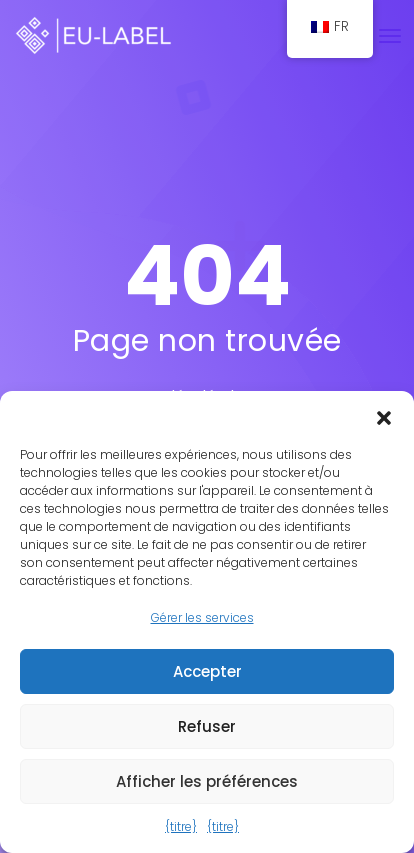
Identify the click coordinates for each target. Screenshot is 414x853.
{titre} (181, 826)
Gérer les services (202, 617)
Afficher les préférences (207, 781)
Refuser (207, 726)
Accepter (207, 671)
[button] (384, 416)
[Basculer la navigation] (390, 36)
